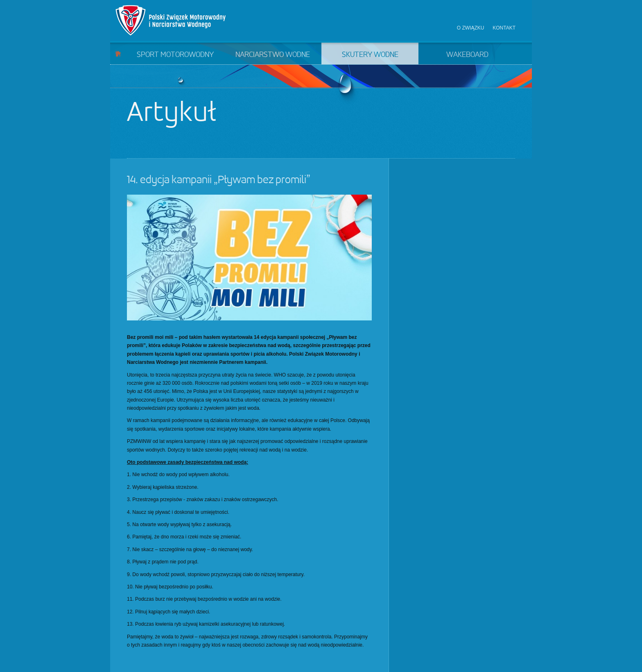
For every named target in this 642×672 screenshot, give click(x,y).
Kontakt (504, 28)
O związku (471, 28)
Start (118, 53)
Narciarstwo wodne (273, 55)
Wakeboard (467, 55)
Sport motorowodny (175, 55)
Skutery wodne (370, 55)
